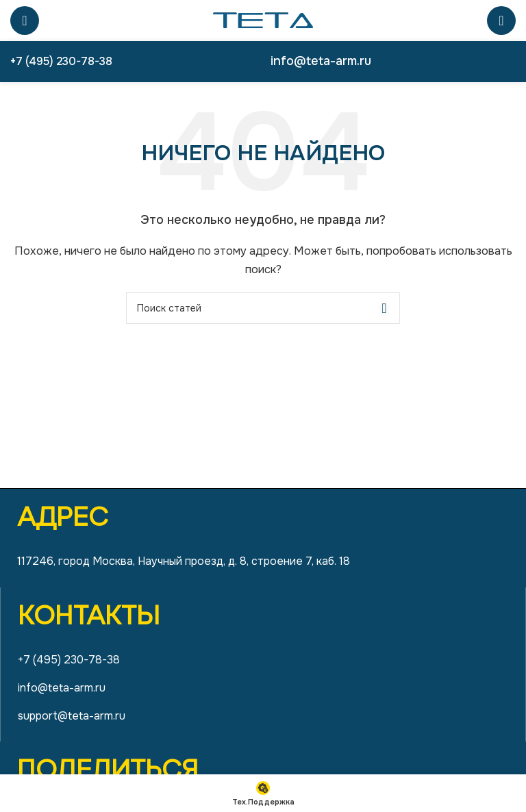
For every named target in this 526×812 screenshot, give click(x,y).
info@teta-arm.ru (321, 61)
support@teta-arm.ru (72, 716)
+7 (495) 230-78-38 (61, 61)
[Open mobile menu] (25, 21)
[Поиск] (501, 21)
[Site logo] (263, 20)
